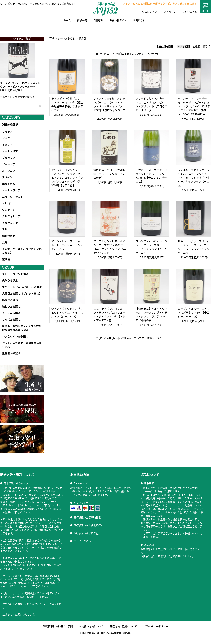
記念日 (82, 38)
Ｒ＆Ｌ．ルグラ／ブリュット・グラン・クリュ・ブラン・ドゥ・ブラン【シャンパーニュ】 (194, 247)
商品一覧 (82, 20)
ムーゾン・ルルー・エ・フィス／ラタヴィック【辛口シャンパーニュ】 (194, 313)
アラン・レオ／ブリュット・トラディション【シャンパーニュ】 (67, 245)
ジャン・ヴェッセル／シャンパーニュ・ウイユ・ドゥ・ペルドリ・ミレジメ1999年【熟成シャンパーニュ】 (109, 106)
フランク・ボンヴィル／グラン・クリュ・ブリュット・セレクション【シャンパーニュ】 (151, 247)
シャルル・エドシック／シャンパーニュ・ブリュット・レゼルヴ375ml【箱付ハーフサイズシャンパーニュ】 (194, 178)
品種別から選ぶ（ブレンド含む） (22, 294)
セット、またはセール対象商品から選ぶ (22, 345)
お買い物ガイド (118, 20)
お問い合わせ (140, 20)
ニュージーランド (13, 197)
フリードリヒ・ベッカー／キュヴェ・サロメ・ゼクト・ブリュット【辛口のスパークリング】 (151, 104)
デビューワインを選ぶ (15, 274)
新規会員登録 (190, 12)
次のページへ (154, 53)
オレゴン (7, 203)
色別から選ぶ (10, 281)
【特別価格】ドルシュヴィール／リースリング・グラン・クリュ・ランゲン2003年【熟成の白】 (152, 314)
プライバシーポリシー (156, 626)
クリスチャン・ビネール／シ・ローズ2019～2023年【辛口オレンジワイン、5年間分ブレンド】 (110, 247)
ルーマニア (9, 171)
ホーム (67, 20)
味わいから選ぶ (11, 307)
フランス (7, 132)
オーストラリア (11, 190)
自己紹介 (98, 20)
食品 (5, 242)
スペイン (7, 177)
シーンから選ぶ (66, 38)
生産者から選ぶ (11, 353)
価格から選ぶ (10, 300)
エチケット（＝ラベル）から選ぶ (22, 287)
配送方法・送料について (124, 626)
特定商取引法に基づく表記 (58, 626)
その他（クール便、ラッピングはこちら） (22, 251)
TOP (52, 38)
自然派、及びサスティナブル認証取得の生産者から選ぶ (22, 328)
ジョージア (9, 164)
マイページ (170, 12)
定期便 (6, 259)
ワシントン (9, 210)
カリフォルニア (11, 216)
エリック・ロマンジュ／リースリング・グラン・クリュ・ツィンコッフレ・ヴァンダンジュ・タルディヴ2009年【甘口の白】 (67, 178)
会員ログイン (149, 12)
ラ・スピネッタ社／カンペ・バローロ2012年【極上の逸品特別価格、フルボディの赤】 (67, 104)
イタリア (7, 145)
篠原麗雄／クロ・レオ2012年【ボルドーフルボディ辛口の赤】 (109, 174)
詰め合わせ (9, 236)
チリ (5, 229)
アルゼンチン (10, 223)
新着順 (206, 46)
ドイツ (6, 138)
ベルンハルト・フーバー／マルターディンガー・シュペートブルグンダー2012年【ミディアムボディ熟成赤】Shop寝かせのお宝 (194, 106)
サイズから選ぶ (11, 320)
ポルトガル (9, 184)
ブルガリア (9, 158)
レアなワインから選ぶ (15, 336)
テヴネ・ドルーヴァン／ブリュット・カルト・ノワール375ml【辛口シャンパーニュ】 (151, 176)
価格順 (196, 46)
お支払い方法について (91, 626)
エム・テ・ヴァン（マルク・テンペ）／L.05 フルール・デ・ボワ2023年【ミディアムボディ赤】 (109, 314)
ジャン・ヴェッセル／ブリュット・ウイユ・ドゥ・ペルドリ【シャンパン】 (67, 313)
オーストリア (10, 151)
